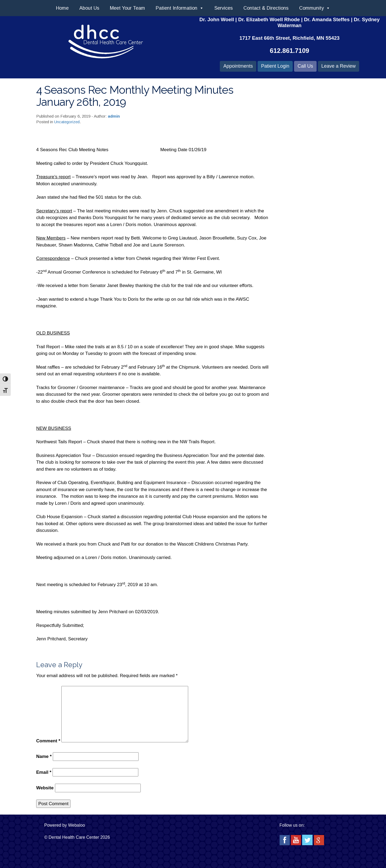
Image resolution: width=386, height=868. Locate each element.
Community (315, 8)
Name (44, 756)
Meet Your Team (127, 8)
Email (44, 772)
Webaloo (77, 825)
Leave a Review (339, 66)
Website (45, 788)
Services (224, 8)
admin (114, 116)
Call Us (305, 66)
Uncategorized (67, 122)
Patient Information (180, 8)
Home (62, 8)
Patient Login (275, 66)
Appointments (238, 66)
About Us (89, 8)
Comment (48, 741)
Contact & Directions (266, 8)
